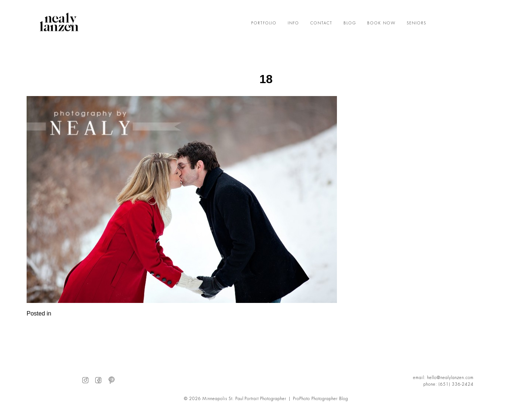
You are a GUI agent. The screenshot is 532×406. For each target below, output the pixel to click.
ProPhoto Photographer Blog (320, 399)
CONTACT (321, 23)
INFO (294, 23)
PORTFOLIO (264, 23)
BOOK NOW (381, 23)
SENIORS (417, 23)
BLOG (350, 23)
